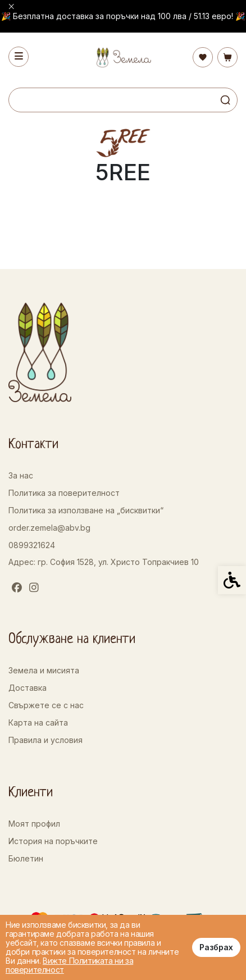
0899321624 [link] (32, 545)
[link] (123, 58)
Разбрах (216, 947)
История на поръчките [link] (53, 841)
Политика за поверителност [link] (64, 493)
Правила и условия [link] (45, 740)
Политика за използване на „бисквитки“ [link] (86, 510)
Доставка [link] (28, 688)
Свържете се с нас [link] (46, 705)
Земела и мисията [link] (44, 670)
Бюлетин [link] (26, 858)
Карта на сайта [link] (38, 723)
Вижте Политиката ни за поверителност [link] (69, 965)
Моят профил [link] (34, 824)
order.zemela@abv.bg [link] (49, 528)
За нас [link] (21, 475)
